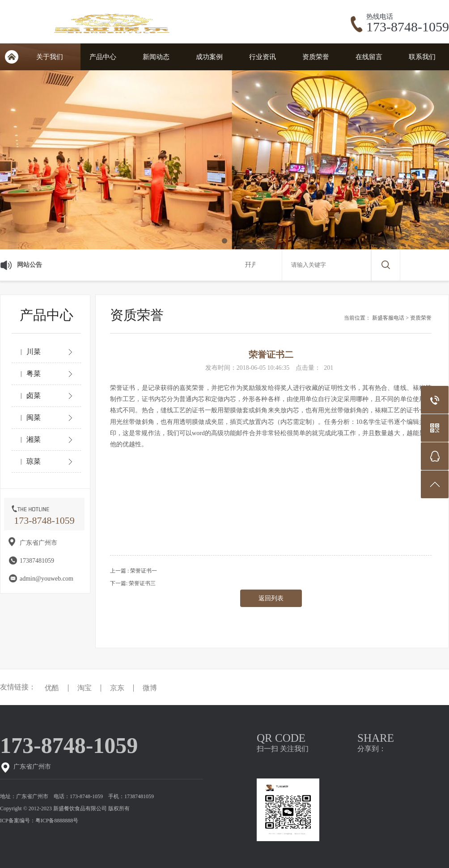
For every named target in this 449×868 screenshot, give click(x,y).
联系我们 (422, 57)
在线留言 (369, 57)
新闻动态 (156, 57)
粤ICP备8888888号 (57, 821)
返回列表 (271, 598)
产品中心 (103, 57)
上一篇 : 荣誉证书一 (133, 571)
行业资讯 (263, 57)
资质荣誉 (316, 57)
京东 (117, 688)
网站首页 (11, 57)
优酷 (52, 688)
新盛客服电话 (388, 318)
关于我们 (50, 57)
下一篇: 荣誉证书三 (133, 583)
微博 (150, 688)
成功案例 (209, 57)
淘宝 (85, 688)
